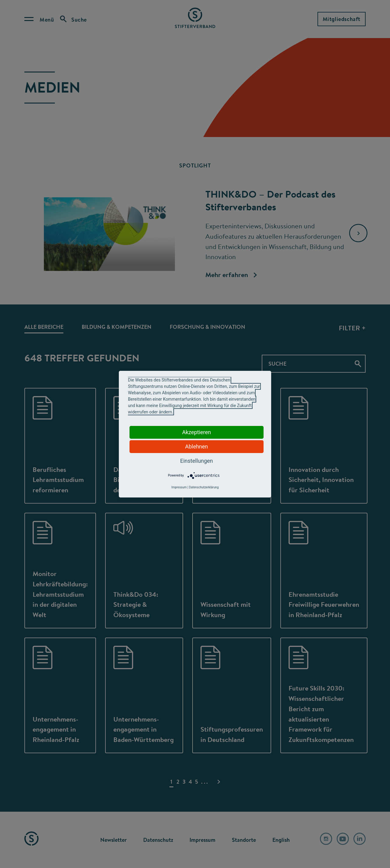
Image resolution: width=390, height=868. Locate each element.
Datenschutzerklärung (204, 487)
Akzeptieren (197, 432)
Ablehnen (196, 446)
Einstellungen (196, 461)
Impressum (179, 487)
